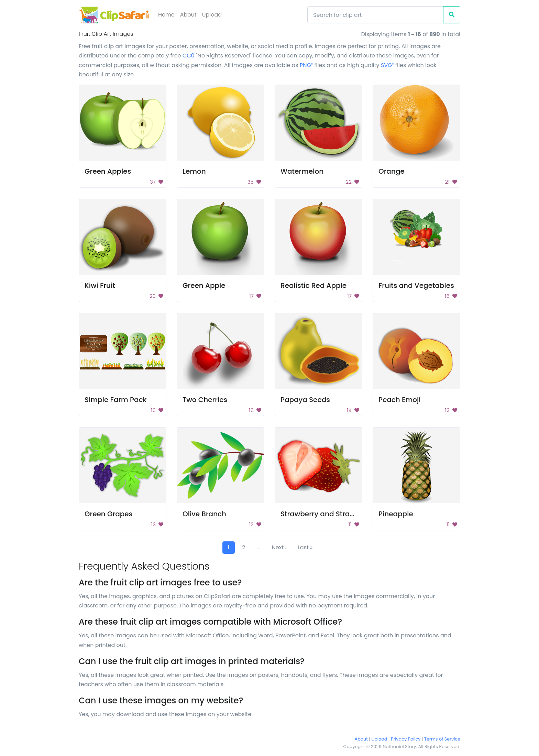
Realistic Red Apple (313, 285)
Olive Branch (204, 514)
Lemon (194, 171)
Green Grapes (108, 514)
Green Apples (108, 171)
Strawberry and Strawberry (327, 514)
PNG (306, 65)
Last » (305, 547)
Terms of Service (442, 739)
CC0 (189, 56)
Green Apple (204, 285)
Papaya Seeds (305, 400)
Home (166, 15)
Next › (279, 547)
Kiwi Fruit (100, 285)
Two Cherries (205, 400)
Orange (392, 171)
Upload (212, 15)
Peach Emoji (400, 400)
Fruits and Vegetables (416, 285)
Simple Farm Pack (116, 400)
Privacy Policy (406, 739)
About (188, 15)
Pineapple (396, 514)
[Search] (375, 15)
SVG (387, 65)
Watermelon (302, 171)
